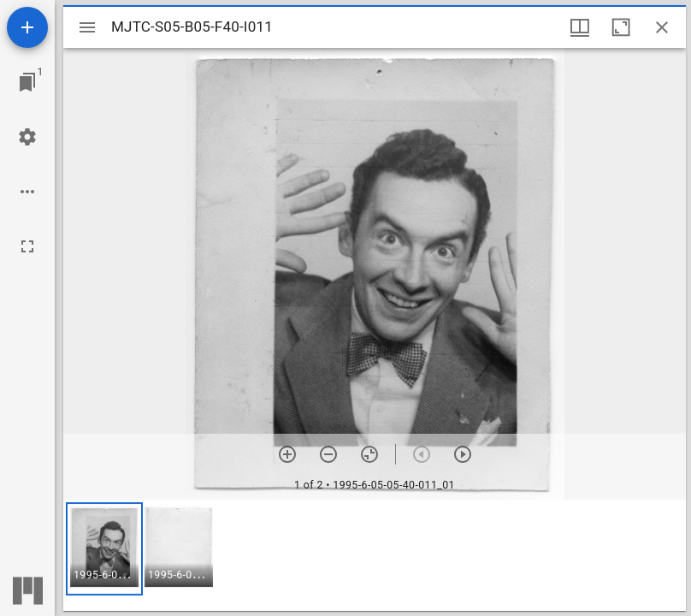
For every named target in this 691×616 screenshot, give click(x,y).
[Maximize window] (621, 27)
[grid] (375, 555)
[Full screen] (27, 246)
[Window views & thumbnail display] (580, 27)
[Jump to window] (27, 82)
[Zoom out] (328, 454)
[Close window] (662, 27)
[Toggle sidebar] (87, 27)
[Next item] (463, 454)
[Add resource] (27, 27)
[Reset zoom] (369, 454)
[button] (104, 549)
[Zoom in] (287, 454)
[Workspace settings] (27, 137)
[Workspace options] (27, 192)
